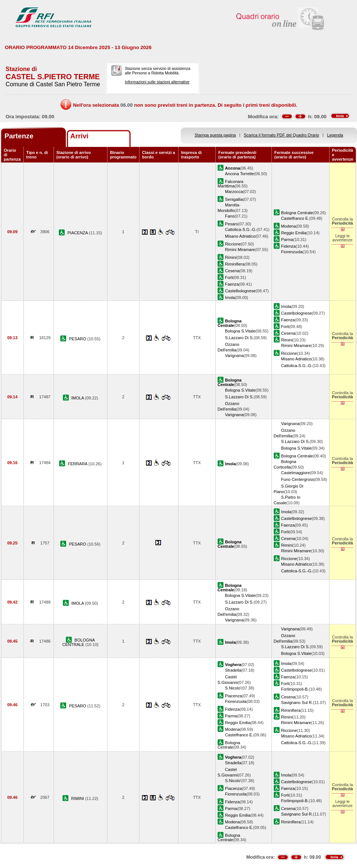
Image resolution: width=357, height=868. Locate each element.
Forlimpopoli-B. (295, 689)
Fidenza (288, 246)
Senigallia (234, 199)
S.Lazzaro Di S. (239, 338)
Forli (229, 277)
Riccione (233, 244)
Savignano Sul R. (297, 703)
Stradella (233, 670)
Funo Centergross (298, 479)
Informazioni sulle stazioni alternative (157, 82)
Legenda (335, 135)
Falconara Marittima (230, 184)
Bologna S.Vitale (240, 331)
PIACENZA (78, 233)
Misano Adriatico (240, 236)
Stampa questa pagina (215, 135)
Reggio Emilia (294, 233)
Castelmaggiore (296, 473)
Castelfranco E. (295, 218)
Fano (230, 216)
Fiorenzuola (292, 252)
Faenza (232, 284)
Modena (289, 226)
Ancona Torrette (239, 174)
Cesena (232, 271)
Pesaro (231, 224)
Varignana (234, 356)
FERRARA (78, 464)
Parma (287, 239)
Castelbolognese (240, 291)
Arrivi (79, 136)
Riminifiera (235, 264)
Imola (230, 298)
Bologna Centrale (297, 213)
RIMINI (78, 798)
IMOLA (78, 398)
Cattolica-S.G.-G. (241, 229)
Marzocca (234, 192)
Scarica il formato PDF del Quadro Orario (282, 135)
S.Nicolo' (233, 688)
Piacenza (234, 696)
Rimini (231, 257)
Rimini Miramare (240, 250)
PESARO (78, 339)
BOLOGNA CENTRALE (78, 642)
